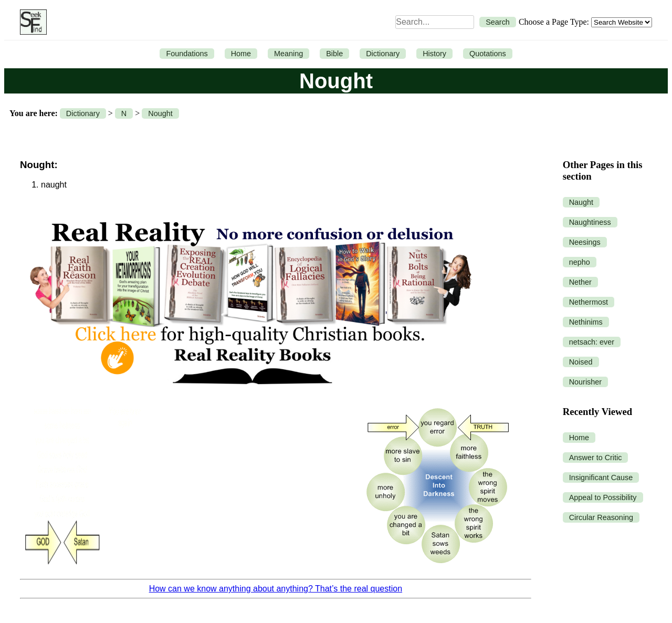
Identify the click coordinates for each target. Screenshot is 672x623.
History (434, 54)
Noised (581, 362)
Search (498, 22)
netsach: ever (592, 342)
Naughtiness (590, 222)
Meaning (288, 54)
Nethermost (589, 302)
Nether (580, 282)
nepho (580, 262)
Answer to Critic (596, 458)
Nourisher (585, 382)
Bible (334, 54)
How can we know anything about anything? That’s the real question (276, 589)
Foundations (187, 54)
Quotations (488, 54)
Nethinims (586, 322)
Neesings (585, 242)
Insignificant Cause (601, 477)
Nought (160, 113)
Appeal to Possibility (603, 497)
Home (241, 54)
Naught (581, 202)
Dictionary (383, 54)
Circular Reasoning (601, 517)
